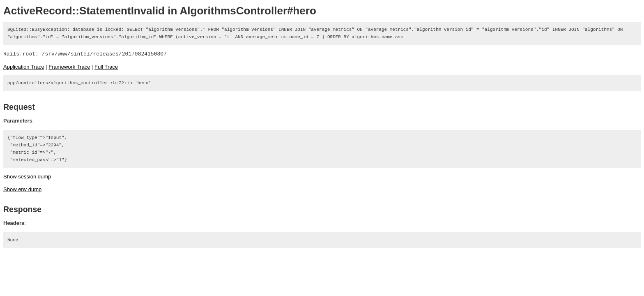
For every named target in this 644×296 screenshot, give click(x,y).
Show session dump (27, 177)
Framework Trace (69, 67)
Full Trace (106, 67)
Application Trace (24, 67)
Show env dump (22, 189)
